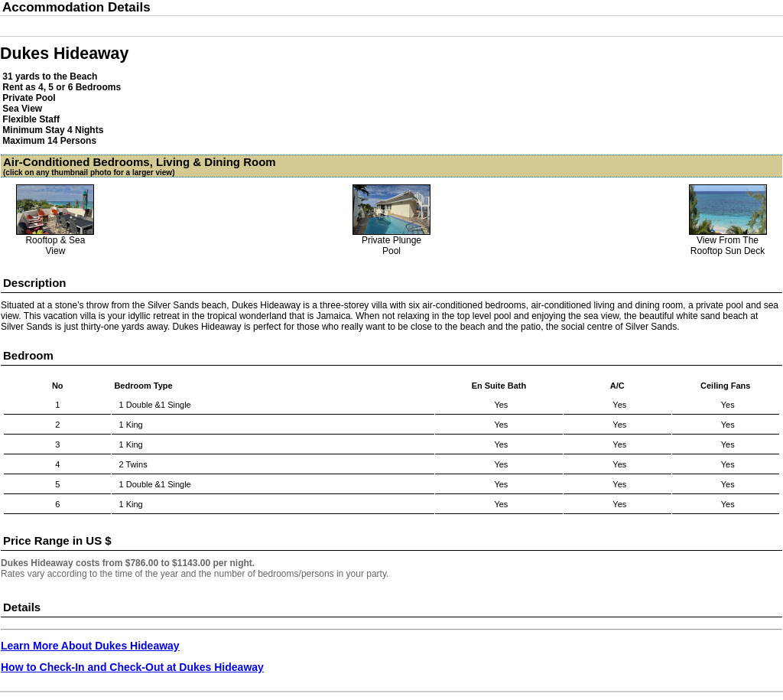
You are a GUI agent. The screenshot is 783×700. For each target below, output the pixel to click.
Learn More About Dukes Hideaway (90, 646)
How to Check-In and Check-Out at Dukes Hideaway (132, 667)
